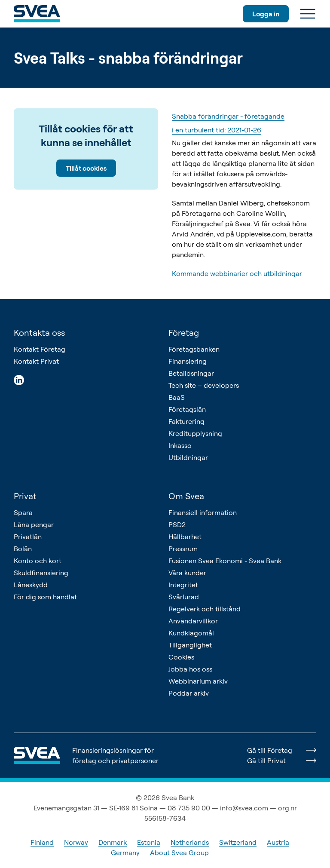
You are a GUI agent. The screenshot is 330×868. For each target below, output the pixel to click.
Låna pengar (34, 524)
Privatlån (28, 537)
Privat (25, 496)
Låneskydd (31, 585)
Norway (76, 842)
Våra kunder (187, 573)
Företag (184, 333)
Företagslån (187, 409)
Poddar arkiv (189, 693)
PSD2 (177, 524)
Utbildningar (188, 457)
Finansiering (188, 361)
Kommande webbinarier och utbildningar (237, 273)
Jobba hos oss (190, 669)
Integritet (183, 585)
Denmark (113, 842)
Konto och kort (38, 561)
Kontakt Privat (36, 361)
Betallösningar (191, 373)
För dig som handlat (45, 597)
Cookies (181, 657)
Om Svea (186, 496)
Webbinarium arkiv (198, 681)
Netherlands (190, 842)
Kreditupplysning (195, 433)
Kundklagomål (191, 633)
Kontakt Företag (40, 349)
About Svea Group (179, 853)
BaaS (177, 397)
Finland (42, 842)
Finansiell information (203, 512)
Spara (23, 512)
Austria (278, 842)
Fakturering (186, 421)
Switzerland (238, 842)
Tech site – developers (204, 385)
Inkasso (180, 445)
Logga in (266, 14)
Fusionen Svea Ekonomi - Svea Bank (225, 561)
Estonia (149, 842)
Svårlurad (184, 597)
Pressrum (183, 549)
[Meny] (308, 14)
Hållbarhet (185, 537)
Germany (125, 853)
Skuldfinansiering (41, 573)
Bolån (23, 549)
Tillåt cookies (86, 168)
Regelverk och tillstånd (205, 609)
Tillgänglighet (190, 645)
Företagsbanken (194, 349)
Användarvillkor (193, 621)
